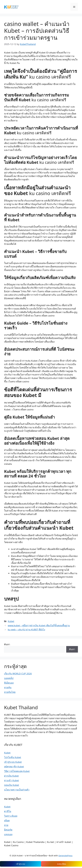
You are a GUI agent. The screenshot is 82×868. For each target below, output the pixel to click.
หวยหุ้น (8, 687)
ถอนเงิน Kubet (12, 785)
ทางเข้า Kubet (11, 780)
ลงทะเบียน (62, 864)
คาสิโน (8, 811)
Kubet (11, 621)
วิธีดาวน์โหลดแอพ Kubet (17, 771)
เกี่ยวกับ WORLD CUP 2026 (18, 674)
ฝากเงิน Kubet (11, 776)
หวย (6, 825)
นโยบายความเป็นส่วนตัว (17, 790)
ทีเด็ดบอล (9, 683)
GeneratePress (65, 855)
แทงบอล (8, 834)
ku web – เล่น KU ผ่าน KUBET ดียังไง (26, 630)
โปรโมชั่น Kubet (13, 757)
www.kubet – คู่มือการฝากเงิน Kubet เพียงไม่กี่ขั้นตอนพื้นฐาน (39, 625)
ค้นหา (7, 644)
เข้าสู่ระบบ (21, 864)
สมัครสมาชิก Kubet (14, 767)
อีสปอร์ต (8, 830)
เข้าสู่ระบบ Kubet (13, 762)
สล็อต (7, 820)
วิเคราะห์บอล (11, 816)
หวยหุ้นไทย (10, 692)
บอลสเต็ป (9, 678)
